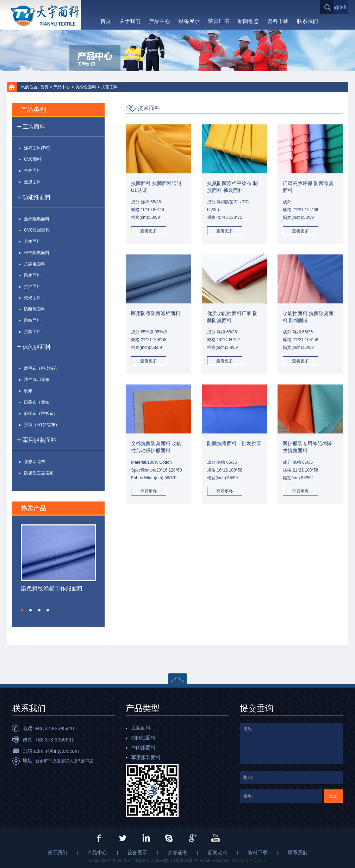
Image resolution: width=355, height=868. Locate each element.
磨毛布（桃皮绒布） (43, 368)
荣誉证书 (219, 21)
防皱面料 (32, 320)
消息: (291, 743)
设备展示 (189, 21)
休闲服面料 (37, 347)
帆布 (28, 391)
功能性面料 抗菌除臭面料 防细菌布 (308, 317)
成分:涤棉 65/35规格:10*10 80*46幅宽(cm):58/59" (147, 210)
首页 (106, 21)
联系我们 (307, 21)
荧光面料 (32, 298)
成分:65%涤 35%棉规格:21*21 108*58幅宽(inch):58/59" (149, 340)
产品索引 (258, 861)
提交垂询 (257, 709)
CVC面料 (33, 159)
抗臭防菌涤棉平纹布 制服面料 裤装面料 (232, 187)
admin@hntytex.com (56, 751)
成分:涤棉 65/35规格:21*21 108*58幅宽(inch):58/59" (300, 340)
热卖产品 (33, 509)
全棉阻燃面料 (37, 219)
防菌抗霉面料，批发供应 (234, 444)
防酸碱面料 (35, 309)
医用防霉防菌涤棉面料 (156, 314)
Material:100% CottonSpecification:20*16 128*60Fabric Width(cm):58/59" (156, 470)
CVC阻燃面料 (37, 230)
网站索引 (240, 861)
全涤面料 (32, 182)
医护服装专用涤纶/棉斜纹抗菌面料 (308, 447)
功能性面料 (86, 87)
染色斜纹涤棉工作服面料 (52, 588)
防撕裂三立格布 (39, 473)
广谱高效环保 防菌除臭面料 (308, 187)
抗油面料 (32, 287)
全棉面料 (32, 171)
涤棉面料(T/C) (37, 148)
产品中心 (160, 21)
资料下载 (278, 21)
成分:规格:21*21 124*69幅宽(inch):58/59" (300, 210)
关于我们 (130, 21)
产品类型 (143, 709)
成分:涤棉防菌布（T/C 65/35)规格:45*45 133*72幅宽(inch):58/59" (228, 214)
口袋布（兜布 (37, 402)
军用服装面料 (39, 440)
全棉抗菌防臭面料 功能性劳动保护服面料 (156, 447)
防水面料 (32, 275)
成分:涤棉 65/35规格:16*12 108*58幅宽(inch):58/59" (225, 470)
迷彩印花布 (35, 462)
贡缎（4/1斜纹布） (42, 425)
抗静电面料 (35, 264)
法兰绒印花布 (37, 380)
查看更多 (149, 231)
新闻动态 (248, 21)
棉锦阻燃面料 (37, 253)
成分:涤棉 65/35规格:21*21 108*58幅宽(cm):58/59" (300, 470)
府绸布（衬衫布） (41, 413)
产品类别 (33, 110)
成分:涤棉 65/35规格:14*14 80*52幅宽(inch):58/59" (223, 340)
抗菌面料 (110, 87)
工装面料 (34, 127)
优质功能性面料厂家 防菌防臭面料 (232, 317)
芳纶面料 (32, 241)
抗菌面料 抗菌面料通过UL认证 (156, 187)
